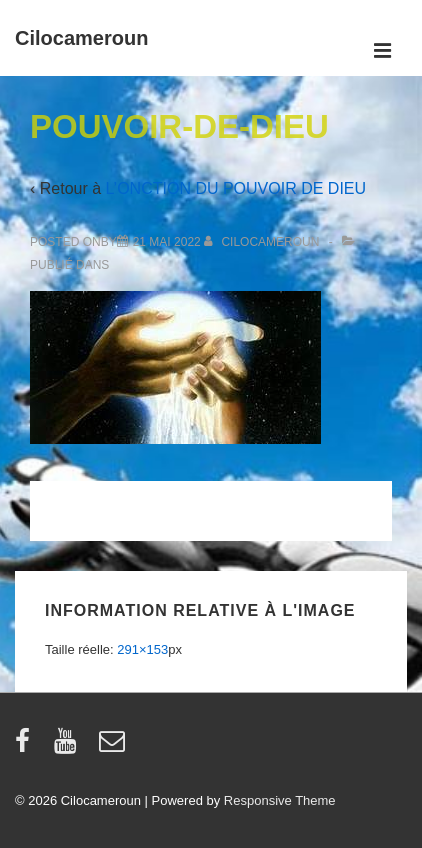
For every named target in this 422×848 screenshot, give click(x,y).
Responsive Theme (280, 800)
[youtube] (69, 747)
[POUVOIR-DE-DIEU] (167, 242)
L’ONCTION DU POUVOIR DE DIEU (236, 188)
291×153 (142, 649)
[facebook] (27, 747)
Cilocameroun (81, 38)
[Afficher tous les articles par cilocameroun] (263, 242)
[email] (114, 747)
